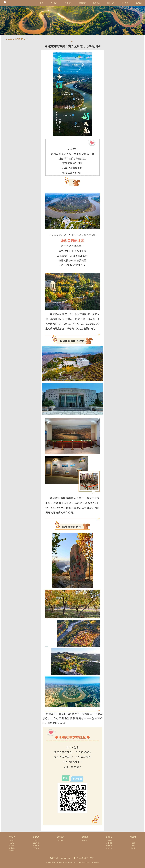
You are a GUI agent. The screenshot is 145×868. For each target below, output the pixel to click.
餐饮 (133, 846)
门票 (133, 840)
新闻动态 (68, 3)
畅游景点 (97, 3)
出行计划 (111, 3)
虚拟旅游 (82, 3)
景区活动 (36, 843)
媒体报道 (36, 846)
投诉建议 (12, 851)
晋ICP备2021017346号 (69, 862)
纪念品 (133, 848)
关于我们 (54, 3)
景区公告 (36, 848)
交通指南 (109, 843)
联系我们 (139, 3)
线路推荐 (109, 846)
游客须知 (109, 848)
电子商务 (125, 3)
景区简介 (12, 840)
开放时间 (109, 840)
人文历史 (12, 843)
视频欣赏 (12, 846)
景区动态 (36, 840)
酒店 (133, 843)
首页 (41, 3)
